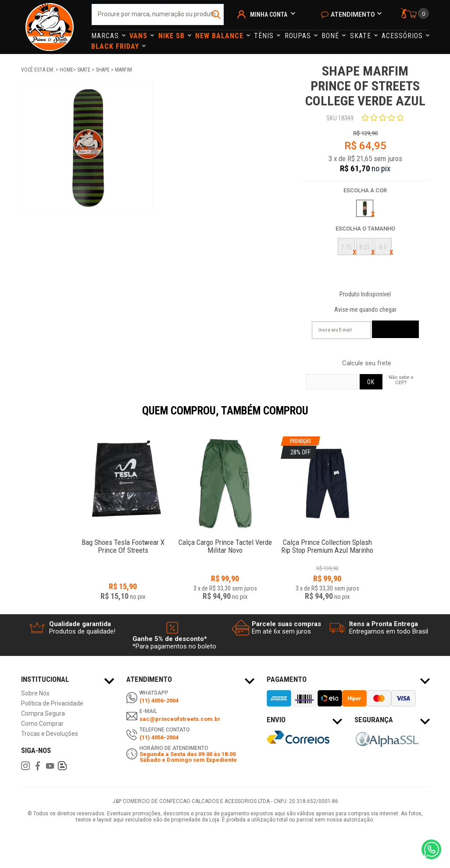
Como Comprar (42, 724)
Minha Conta (269, 14)
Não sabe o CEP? (401, 380)
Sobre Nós (35, 693)
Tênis (265, 36)
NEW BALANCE (220, 36)
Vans (139, 36)
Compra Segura (43, 714)
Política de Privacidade (52, 704)
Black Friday (116, 46)
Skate (362, 36)
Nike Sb (173, 36)
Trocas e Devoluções (50, 734)
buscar (216, 14)
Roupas (299, 36)
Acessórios (403, 36)
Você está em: (38, 70)
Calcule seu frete (367, 363)
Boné (331, 36)
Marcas (106, 36)
